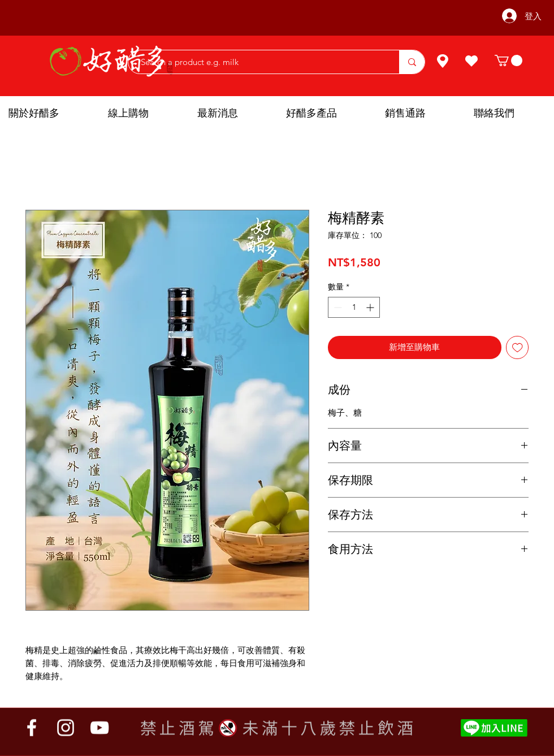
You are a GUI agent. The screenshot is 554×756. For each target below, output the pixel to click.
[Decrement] (337, 307)
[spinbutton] (354, 307)
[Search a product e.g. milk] (258, 62)
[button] (508, 61)
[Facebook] (32, 728)
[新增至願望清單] (518, 347)
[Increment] (371, 307)
